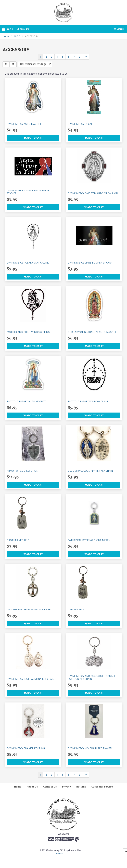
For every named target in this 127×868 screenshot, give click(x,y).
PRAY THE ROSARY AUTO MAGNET (26, 401)
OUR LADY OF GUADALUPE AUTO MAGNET (92, 332)
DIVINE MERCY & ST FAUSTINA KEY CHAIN (30, 679)
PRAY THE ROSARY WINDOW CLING (88, 401)
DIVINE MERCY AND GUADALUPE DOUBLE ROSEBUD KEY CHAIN (92, 677)
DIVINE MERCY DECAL (80, 124)
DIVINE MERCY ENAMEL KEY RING (26, 748)
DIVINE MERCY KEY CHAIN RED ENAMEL (90, 748)
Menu (119, 29)
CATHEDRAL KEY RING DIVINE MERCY (89, 540)
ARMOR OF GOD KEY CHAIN (22, 471)
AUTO (17, 36)
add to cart (33, 138)
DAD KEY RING (76, 609)
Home (6, 36)
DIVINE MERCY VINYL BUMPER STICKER (90, 263)
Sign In (23, 29)
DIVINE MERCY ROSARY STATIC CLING (28, 263)
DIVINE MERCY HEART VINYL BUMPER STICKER (28, 192)
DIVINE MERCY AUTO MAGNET (24, 124)
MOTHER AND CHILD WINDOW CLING (28, 332)
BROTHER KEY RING (18, 540)
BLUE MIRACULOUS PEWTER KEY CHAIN (90, 471)
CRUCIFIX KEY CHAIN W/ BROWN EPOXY (29, 609)
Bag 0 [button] (8, 29)
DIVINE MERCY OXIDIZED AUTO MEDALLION (93, 193)
